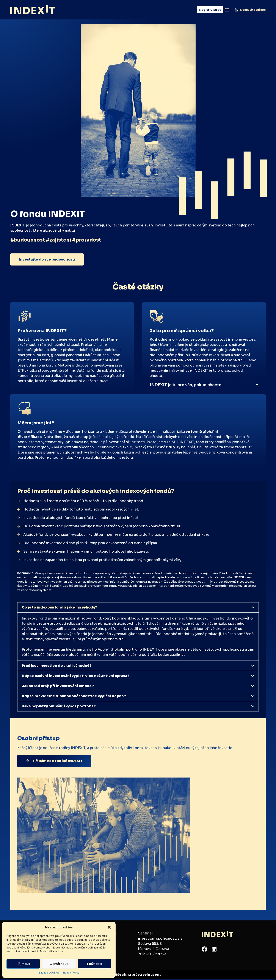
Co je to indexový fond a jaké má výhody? (60, 608)
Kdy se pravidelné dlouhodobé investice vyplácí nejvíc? (74, 697)
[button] (109, 927)
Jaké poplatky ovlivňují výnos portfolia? (59, 707)
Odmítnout (59, 964)
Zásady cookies (49, 973)
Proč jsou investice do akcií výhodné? (57, 666)
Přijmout (23, 964)
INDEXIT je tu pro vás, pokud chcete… (187, 385)
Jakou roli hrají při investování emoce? (58, 687)
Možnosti (94, 964)
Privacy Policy (71, 973)
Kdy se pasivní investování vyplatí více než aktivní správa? (76, 676)
